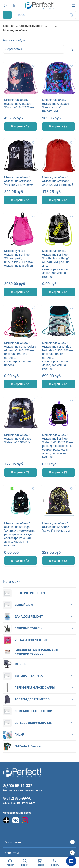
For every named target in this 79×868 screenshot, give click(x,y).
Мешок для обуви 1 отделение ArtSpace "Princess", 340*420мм (19, 104)
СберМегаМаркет (31, 26)
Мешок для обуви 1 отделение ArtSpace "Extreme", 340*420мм (19, 439)
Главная (9, 26)
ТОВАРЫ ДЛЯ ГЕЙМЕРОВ (32, 699)
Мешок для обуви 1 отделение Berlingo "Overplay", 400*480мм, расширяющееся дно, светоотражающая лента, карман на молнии (20, 534)
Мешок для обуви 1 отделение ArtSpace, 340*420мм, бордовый (58, 181)
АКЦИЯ (19, 734)
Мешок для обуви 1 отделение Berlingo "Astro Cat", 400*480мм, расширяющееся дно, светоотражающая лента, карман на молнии (58, 446)
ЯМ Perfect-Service (28, 746)
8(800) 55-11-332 (18, 786)
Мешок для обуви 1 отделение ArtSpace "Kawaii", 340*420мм (56, 527)
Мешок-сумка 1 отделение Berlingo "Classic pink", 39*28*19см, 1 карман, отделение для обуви (20, 258)
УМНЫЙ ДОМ (24, 605)
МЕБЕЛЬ (20, 664)
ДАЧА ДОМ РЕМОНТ (29, 617)
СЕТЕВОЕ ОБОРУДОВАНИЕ (33, 723)
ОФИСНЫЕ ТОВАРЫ (28, 628)
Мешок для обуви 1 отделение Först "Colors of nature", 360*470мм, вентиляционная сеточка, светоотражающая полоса (20, 354)
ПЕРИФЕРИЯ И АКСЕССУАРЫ (35, 687)
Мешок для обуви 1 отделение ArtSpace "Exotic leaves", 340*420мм (56, 105)
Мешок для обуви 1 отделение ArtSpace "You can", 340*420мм (19, 181)
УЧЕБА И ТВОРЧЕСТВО (31, 640)
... (51, 26)
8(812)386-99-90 (17, 798)
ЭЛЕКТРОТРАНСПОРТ (30, 593)
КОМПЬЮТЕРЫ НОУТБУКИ (33, 711)
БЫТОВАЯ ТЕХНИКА (29, 676)
